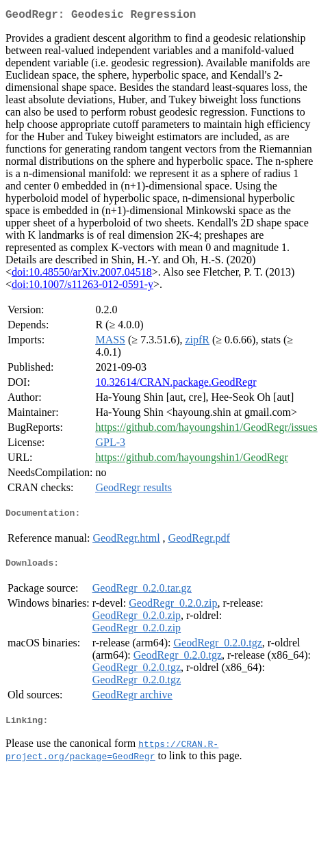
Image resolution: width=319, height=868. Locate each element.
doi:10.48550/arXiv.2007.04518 (82, 275)
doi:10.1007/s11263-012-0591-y (82, 287)
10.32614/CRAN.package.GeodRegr (176, 385)
